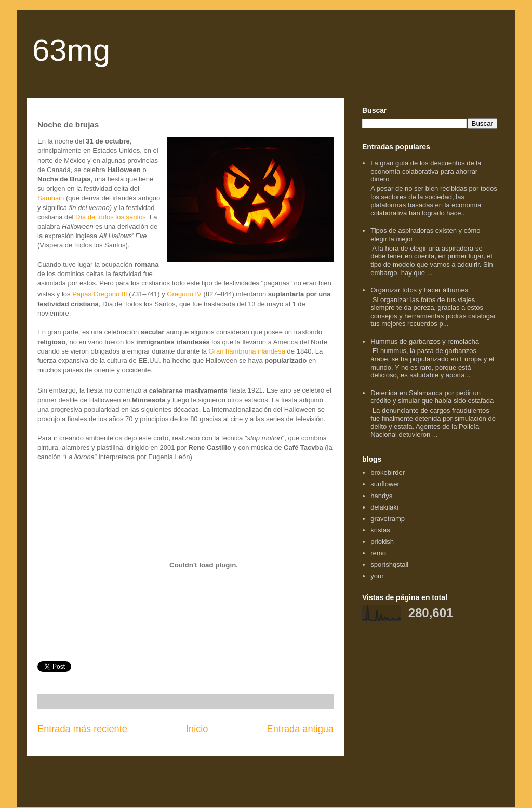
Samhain (51, 198)
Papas (82, 295)
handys (381, 496)
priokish (382, 542)
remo (378, 553)
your (377, 576)
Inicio (197, 729)
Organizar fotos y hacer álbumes (419, 290)
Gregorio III (110, 295)
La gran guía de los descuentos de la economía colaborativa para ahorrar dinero (426, 171)
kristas (380, 530)
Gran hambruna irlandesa (247, 351)
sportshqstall (389, 564)
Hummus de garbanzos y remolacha (425, 341)
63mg (71, 50)
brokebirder (388, 472)
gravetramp (388, 519)
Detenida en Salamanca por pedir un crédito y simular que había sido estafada (432, 397)
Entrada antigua (300, 729)
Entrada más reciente (82, 729)
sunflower (385, 484)
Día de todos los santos (111, 217)
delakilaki (384, 507)
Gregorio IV (184, 295)
